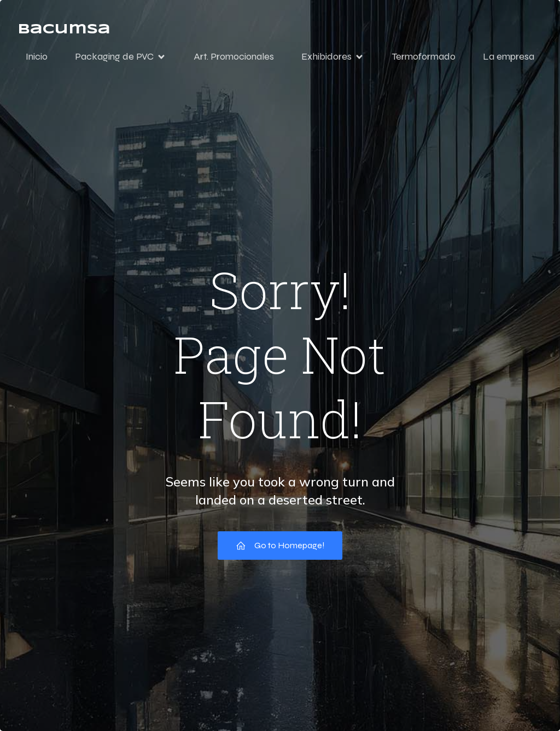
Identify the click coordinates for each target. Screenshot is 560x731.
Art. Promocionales (234, 56)
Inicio (37, 56)
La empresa (509, 56)
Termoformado (424, 56)
